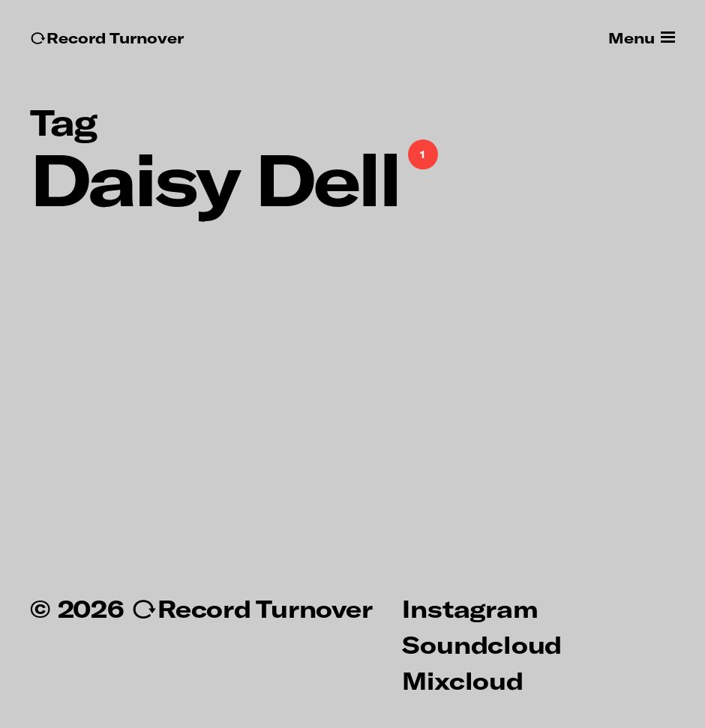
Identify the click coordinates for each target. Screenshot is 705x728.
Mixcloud (462, 680)
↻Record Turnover (107, 38)
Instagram (470, 608)
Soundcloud (482, 644)
